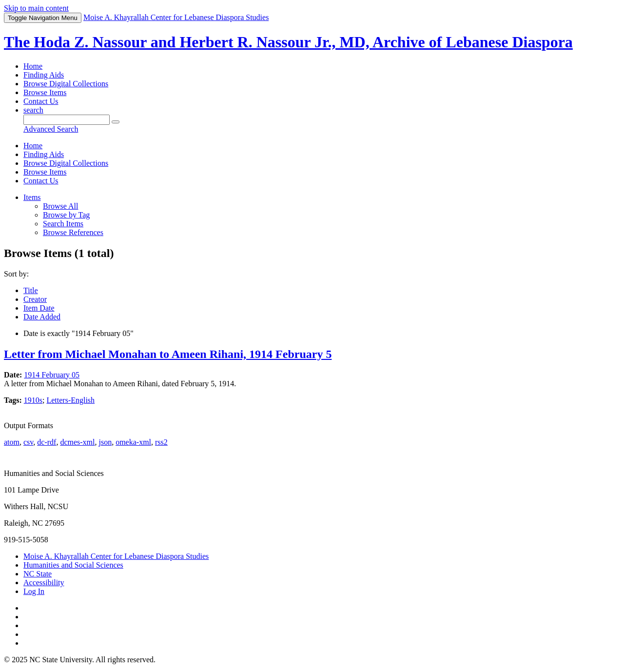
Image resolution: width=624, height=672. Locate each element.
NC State (38, 574)
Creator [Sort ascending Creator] (35, 299)
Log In (34, 591)
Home (33, 66)
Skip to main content (36, 8)
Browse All (60, 206)
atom (12, 442)
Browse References (73, 232)
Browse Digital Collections (66, 84)
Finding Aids (44, 75)
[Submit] (116, 122)
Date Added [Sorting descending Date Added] (42, 317)
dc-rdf (47, 442)
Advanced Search (51, 129)
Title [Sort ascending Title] (31, 290)
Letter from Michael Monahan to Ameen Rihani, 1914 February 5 (168, 354)
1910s (33, 400)
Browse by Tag (66, 215)
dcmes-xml (77, 442)
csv (28, 442)
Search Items (63, 224)
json (105, 442)
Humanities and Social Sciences (73, 565)
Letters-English (70, 400)
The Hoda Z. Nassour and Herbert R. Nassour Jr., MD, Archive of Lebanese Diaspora (288, 42)
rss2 (161, 442)
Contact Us (41, 101)
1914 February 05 (52, 375)
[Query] (67, 120)
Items (32, 197)
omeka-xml (133, 442)
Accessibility (44, 583)
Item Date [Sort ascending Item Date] (39, 308)
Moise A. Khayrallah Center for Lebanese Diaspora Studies (116, 556)
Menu (43, 18)
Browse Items (45, 92)
